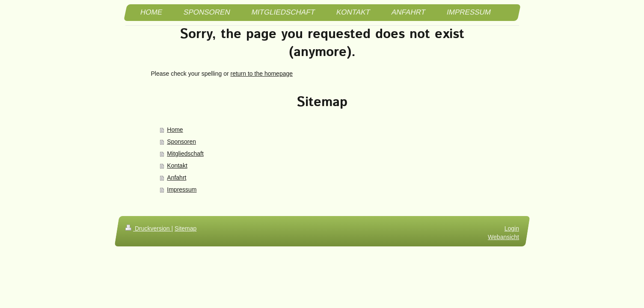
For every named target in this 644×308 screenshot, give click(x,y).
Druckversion (148, 228)
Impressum (182, 190)
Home (175, 130)
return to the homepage (262, 74)
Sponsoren (181, 142)
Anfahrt (177, 178)
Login (511, 228)
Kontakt (177, 166)
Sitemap (185, 228)
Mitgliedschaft (185, 154)
